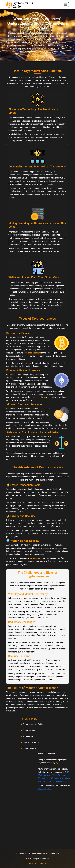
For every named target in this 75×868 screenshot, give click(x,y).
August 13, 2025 (45, 789)
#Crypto (47, 775)
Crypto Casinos (29, 748)
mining (57, 83)
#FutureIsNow (57, 778)
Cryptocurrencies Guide (33, 724)
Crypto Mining (29, 730)
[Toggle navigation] (65, 5)
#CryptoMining (44, 778)
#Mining (67, 778)
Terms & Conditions (37, 863)
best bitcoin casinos (32, 353)
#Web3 (41, 775)
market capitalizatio (38, 397)
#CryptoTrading (58, 775)
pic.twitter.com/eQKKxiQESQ (55, 781)
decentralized (35, 558)
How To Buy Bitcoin (31, 742)
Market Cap (28, 736)
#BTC (40, 781)
